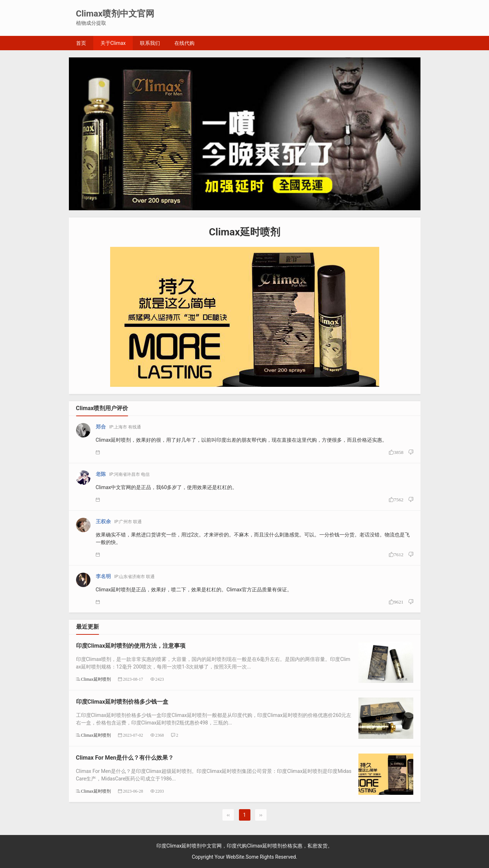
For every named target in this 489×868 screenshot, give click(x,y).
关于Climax (113, 43)
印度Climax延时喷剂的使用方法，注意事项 (131, 646)
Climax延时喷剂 (96, 679)
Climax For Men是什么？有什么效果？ (125, 758)
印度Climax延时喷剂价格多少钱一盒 (122, 702)
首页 (81, 43)
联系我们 (150, 43)
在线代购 (184, 43)
